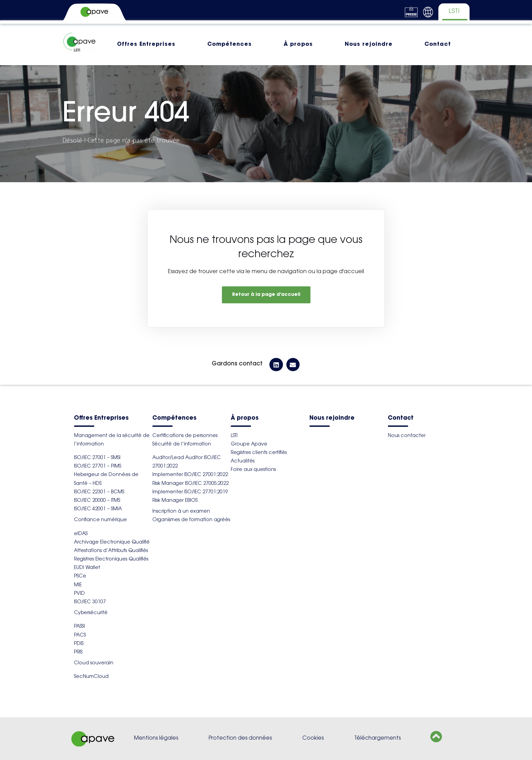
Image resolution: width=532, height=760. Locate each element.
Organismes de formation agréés (191, 520)
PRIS (78, 652)
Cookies (313, 738)
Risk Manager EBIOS (175, 501)
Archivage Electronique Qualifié (112, 543)
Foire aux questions (253, 470)
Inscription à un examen (181, 512)
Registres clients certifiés (259, 453)
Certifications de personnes (185, 436)
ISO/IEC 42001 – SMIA (98, 509)
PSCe (80, 576)
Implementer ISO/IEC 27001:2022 (190, 475)
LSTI (234, 436)
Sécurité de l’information (182, 444)
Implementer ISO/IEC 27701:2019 (190, 492)
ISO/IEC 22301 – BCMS (99, 492)
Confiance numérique (100, 520)
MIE (78, 585)
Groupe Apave (249, 444)
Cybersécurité (91, 613)
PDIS (79, 644)
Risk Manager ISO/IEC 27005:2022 (191, 484)
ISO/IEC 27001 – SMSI (97, 458)
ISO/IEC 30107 (90, 602)
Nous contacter (407, 436)
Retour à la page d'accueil (266, 295)
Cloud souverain (94, 663)
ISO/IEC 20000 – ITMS (97, 501)
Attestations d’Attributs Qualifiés (111, 551)
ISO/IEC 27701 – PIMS (98, 467)
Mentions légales (156, 738)
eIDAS (81, 534)
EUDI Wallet (87, 568)
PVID (79, 594)
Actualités (243, 461)
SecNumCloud (91, 677)
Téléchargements (377, 738)
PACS (80, 635)
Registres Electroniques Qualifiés (111, 559)
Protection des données (240, 738)
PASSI (79, 627)
